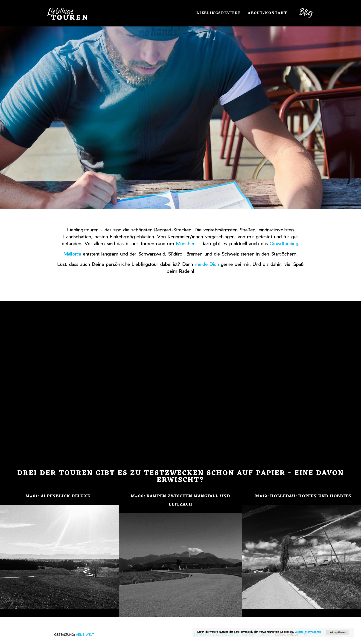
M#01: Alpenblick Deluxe (58, 496)
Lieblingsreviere (219, 13)
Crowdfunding (284, 243)
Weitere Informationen (308, 632)
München (186, 243)
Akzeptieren (338, 632)
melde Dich (207, 264)
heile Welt (85, 634)
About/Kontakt (268, 13)
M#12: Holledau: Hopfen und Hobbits (303, 496)
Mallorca (72, 254)
